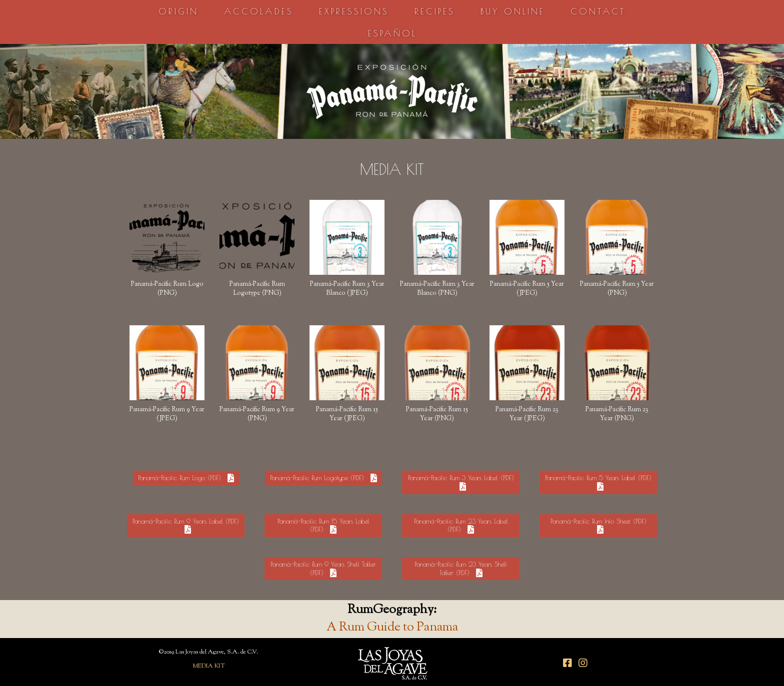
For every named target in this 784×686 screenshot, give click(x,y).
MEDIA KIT (209, 666)
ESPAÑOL (392, 33)
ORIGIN (178, 11)
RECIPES (435, 11)
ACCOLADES (259, 11)
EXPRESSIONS (354, 11)
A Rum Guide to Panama (392, 628)
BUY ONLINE (513, 11)
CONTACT (598, 11)
